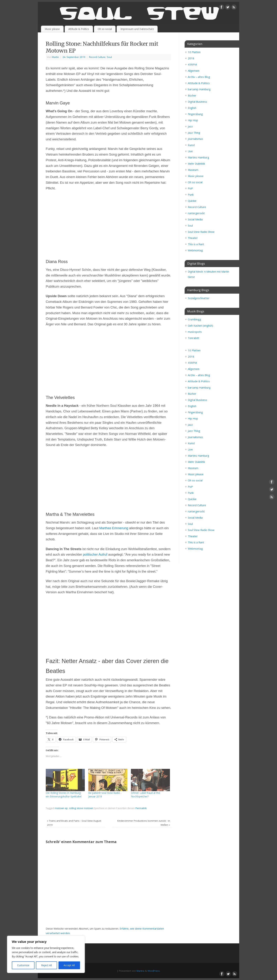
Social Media (195, 219)
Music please (52, 29)
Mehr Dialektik (196, 164)
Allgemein (194, 71)
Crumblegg (194, 319)
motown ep (61, 808)
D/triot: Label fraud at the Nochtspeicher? (145, 795)
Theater (193, 238)
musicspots (195, 332)
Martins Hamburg (198, 157)
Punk (191, 195)
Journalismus (195, 139)
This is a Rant (196, 244)
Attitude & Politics (79, 29)
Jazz (190, 126)
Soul (109, 57)
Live (190, 151)
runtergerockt (196, 213)
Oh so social (105, 29)
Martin (55, 57)
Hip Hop (193, 120)
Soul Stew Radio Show (201, 232)
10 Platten (194, 52)
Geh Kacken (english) (200, 325)
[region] (46, 954)
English (192, 108)
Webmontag (195, 250)
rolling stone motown (81, 808)
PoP (190, 188)
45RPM (192, 64)
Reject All (46, 965)
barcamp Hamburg (199, 89)
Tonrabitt (194, 338)
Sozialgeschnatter (199, 298)
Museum (193, 170)
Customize (23, 965)
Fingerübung (195, 114)
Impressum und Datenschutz (137, 29)
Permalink (141, 808)
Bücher (192, 95)
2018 (191, 58)
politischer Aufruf (95, 554)
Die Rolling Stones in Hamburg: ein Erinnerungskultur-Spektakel (64, 795)
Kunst (191, 145)
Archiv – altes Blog (199, 77)
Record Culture (97, 57)
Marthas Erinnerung (114, 528)
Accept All (69, 965)
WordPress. (154, 971)
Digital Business (197, 102)
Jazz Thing (194, 133)
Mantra (140, 971)
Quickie (192, 201)
